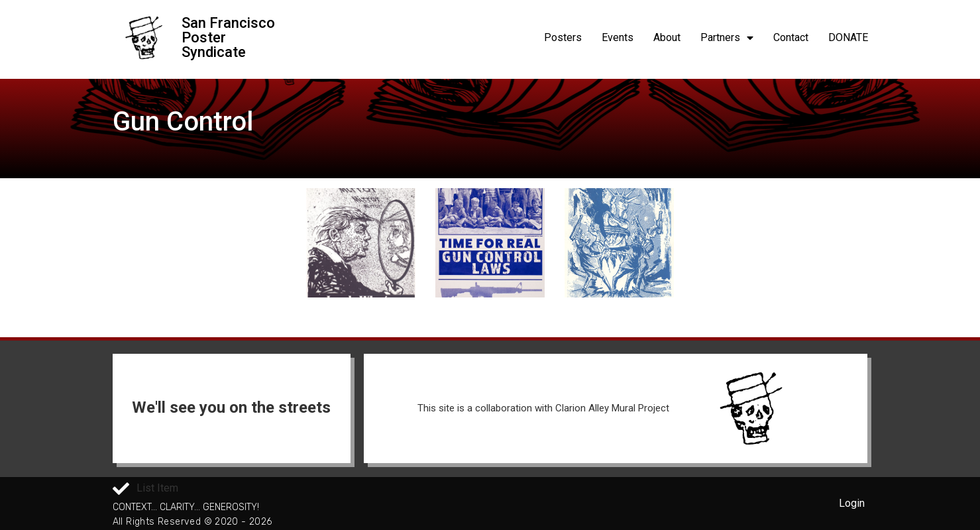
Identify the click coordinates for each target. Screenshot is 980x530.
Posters (563, 37)
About (667, 37)
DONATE (848, 37)
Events (618, 37)
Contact (791, 37)
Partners (727, 38)
